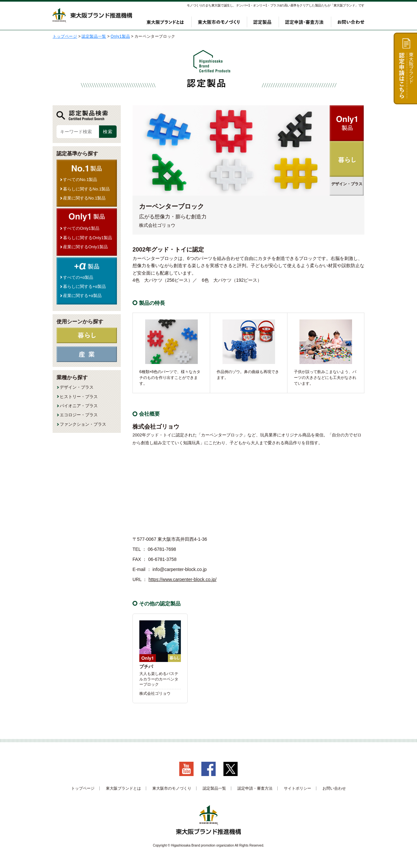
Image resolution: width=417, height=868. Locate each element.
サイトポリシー (297, 788)
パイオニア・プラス (79, 406)
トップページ (83, 788)
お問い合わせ (351, 22)
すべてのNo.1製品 (80, 180)
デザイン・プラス (77, 387)
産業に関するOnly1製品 (85, 247)
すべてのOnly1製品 (81, 228)
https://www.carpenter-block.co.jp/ (182, 579)
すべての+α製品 (78, 277)
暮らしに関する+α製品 (84, 286)
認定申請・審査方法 (304, 22)
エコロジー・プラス (79, 415)
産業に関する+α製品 (82, 296)
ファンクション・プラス (83, 424)
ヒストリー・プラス (79, 397)
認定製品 (262, 22)
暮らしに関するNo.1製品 (86, 189)
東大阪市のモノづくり (219, 22)
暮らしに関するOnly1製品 (88, 238)
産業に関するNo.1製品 (84, 198)
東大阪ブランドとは (165, 22)
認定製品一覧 (214, 788)
